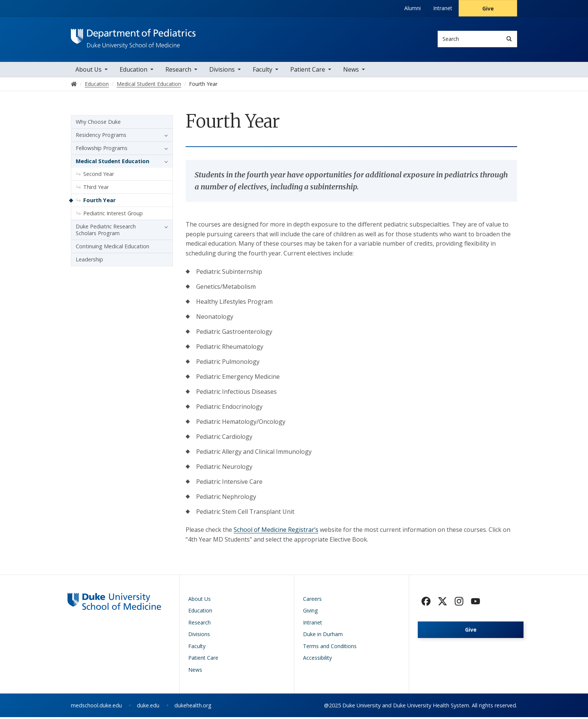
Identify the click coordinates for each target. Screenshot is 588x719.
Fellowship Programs (102, 150)
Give (488, 8)
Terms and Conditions (330, 648)
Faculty (262, 71)
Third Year (96, 189)
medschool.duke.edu (96, 707)
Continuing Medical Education (112, 248)
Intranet (443, 8)
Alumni (412, 8)
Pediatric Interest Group (113, 215)
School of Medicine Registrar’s (276, 531)
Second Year (99, 176)
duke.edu (148, 707)
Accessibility (317, 660)
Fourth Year (99, 202)
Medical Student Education (112, 163)
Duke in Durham (323, 636)
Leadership (89, 261)
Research (178, 71)
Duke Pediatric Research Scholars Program (106, 232)
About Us (88, 71)
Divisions (222, 71)
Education (133, 71)
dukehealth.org (193, 707)
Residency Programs (101, 137)
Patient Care (308, 71)
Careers (312, 600)
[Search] (509, 39)
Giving (310, 612)
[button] (164, 137)
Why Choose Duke (98, 124)
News (351, 71)
